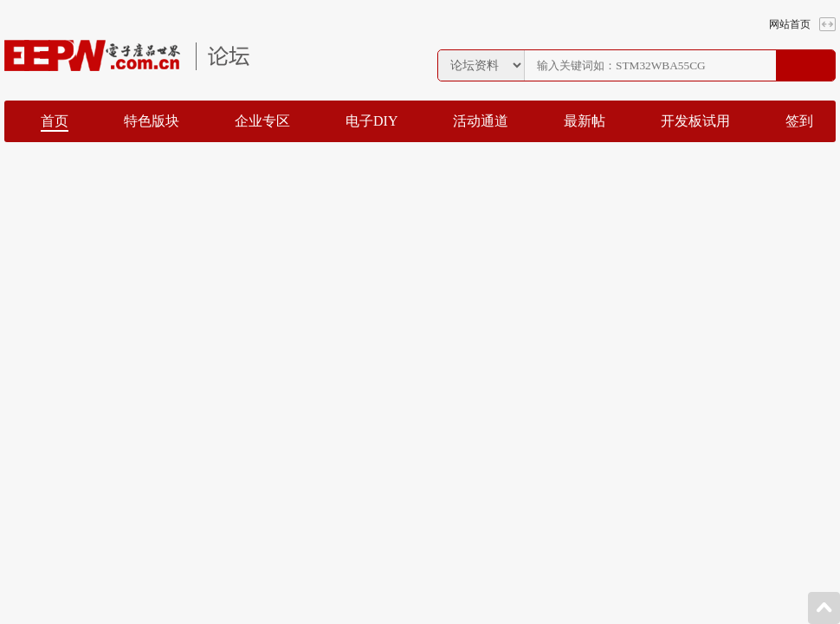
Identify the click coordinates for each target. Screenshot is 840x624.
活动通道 (481, 121)
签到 (799, 121)
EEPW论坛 (127, 55)
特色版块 (152, 121)
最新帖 (585, 121)
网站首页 (790, 24)
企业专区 (262, 121)
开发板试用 (695, 121)
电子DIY (372, 121)
